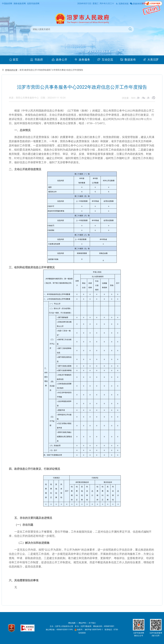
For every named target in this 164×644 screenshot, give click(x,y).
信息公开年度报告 (75, 70)
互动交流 (105, 60)
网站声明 (82, 623)
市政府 (37, 60)
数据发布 (128, 60)
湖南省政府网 (20, 4)
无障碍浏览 (122, 4)
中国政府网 (7, 4)
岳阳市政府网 (33, 4)
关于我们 (92, 623)
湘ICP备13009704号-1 (94, 630)
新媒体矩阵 (137, 4)
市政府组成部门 (45, 70)
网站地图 (72, 623)
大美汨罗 (151, 60)
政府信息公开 (31, 70)
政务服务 (82, 60)
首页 (14, 60)
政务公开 (60, 60)
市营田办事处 (60, 70)
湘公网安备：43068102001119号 (59, 630)
